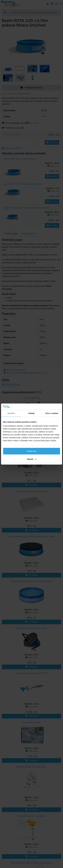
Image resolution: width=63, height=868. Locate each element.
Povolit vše (31, 451)
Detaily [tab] (32, 413)
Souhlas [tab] (11, 413)
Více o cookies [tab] (52, 413)
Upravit (32, 459)
